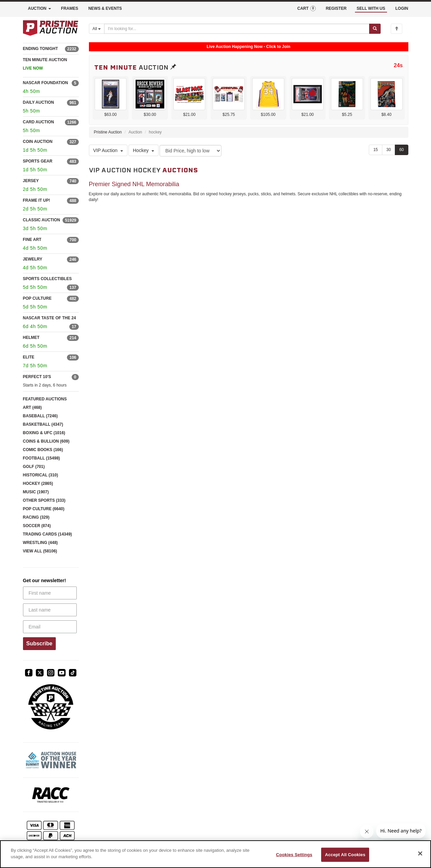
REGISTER (336, 8)
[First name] (50, 593)
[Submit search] (375, 29)
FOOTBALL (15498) (42, 458)
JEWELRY (33, 259)
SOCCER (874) (37, 526)
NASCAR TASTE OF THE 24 (50, 318)
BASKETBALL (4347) (43, 424)
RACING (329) (36, 517)
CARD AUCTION (39, 122)
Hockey (143, 150)
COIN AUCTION (38, 142)
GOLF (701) (34, 467)
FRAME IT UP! (37, 200)
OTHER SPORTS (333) (44, 500)
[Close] (420, 853)
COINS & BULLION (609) (46, 441)
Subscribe (39, 643)
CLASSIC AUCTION (42, 220)
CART (306, 8)
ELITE (29, 357)
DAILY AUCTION (39, 102)
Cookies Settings (294, 855)
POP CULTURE (37, 298)
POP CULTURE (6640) (44, 509)
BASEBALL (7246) (40, 416)
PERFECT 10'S (37, 377)
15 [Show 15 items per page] (375, 150)
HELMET (31, 338)
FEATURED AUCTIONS (45, 399)
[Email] (50, 627)
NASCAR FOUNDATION (46, 83)
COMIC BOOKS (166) (43, 450)
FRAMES (70, 8)
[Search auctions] (237, 29)
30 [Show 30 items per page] (389, 150)
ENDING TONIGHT (41, 49)
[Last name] (50, 610)
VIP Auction (108, 150)
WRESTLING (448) (40, 543)
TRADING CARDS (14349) (47, 534)
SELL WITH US (371, 8)
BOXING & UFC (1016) (44, 433)
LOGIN (402, 8)
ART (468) (32, 407)
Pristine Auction (108, 132)
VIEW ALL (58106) (40, 551)
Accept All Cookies (345, 855)
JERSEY (31, 181)
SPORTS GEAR (38, 161)
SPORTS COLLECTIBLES (47, 279)
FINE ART (32, 240)
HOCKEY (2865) (38, 483)
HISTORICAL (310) (41, 475)
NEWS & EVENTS (105, 8)
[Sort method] (190, 151)
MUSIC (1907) (36, 492)
